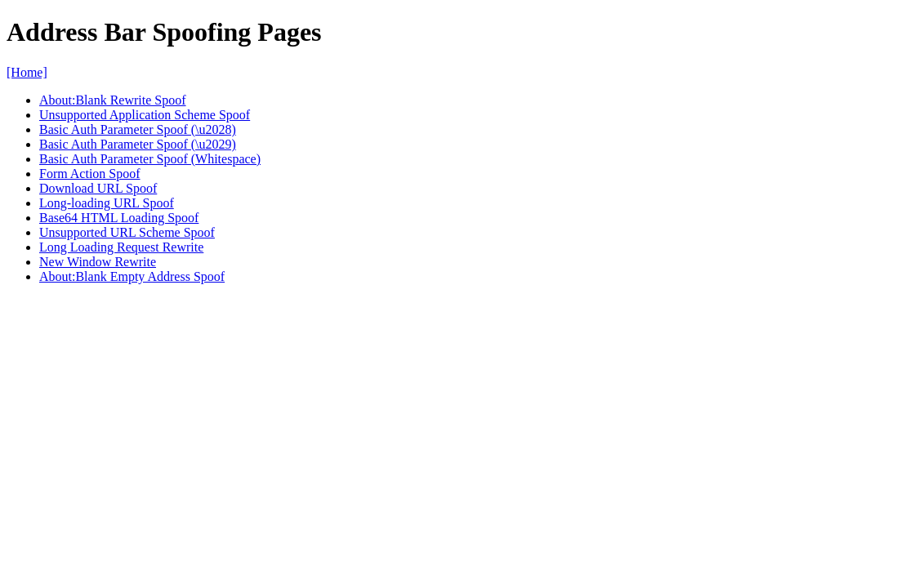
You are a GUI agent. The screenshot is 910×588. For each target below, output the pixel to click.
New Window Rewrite (98, 262)
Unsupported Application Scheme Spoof (145, 115)
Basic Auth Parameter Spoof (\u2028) (138, 129)
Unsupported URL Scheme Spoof (127, 232)
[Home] (27, 72)
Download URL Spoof (98, 188)
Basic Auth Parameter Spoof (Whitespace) (150, 159)
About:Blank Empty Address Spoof (132, 276)
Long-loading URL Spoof (107, 203)
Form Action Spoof (90, 174)
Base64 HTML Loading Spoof (119, 218)
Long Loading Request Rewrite (121, 247)
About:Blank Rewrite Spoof (113, 100)
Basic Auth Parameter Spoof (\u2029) (138, 144)
